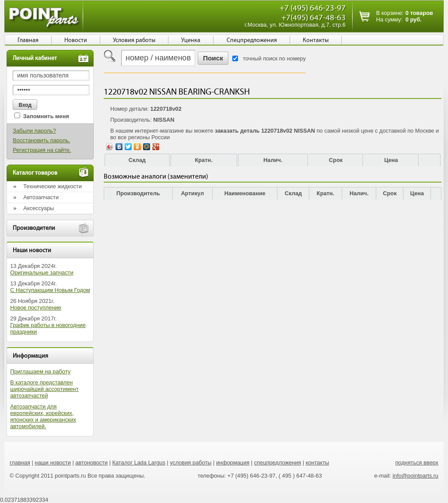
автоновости (91, 463)
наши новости (53, 463)
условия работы (191, 463)
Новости (76, 40)
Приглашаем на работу (40, 371)
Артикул (193, 193)
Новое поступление (36, 308)
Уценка (191, 40)
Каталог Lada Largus (139, 463)
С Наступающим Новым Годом (50, 290)
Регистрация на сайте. (42, 150)
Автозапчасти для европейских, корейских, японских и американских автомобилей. (43, 416)
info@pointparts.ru (415, 476)
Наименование (245, 193)
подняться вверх (417, 463)
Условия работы (134, 40)
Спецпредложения (252, 40)
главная (20, 463)
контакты (318, 463)
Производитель (138, 193)
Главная (28, 40)
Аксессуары (38, 208)
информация (233, 463)
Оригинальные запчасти (42, 273)
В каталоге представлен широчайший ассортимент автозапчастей (44, 389)
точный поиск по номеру (274, 58)
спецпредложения (278, 463)
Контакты (316, 40)
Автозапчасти (41, 197)
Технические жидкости (52, 186)
